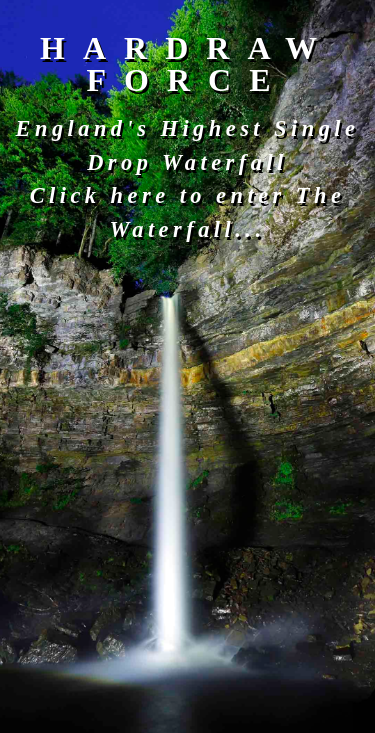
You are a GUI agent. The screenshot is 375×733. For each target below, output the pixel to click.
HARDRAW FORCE (187, 64)
